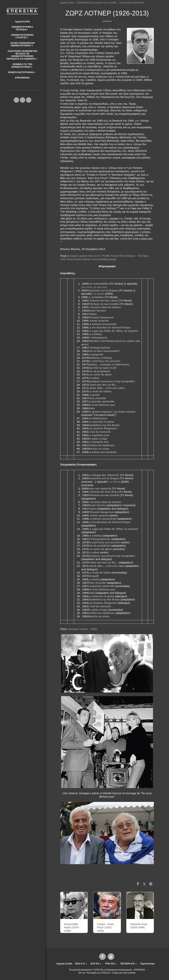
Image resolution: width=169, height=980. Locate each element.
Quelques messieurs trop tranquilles (111, 381)
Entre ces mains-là (99, 488)
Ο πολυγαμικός (98, 337)
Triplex (92, 314)
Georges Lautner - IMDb (83, 629)
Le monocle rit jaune (101, 422)
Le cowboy (95, 334)
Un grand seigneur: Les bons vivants (112, 412)
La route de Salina (100, 391)
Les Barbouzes (98, 418)
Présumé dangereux (101, 317)
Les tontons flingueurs (103, 428)
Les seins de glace (100, 374)
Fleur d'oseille (97, 398)
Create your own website (124, 973)
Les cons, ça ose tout (94, 287)
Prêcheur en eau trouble (103, 304)
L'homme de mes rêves (103, 300)
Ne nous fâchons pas (102, 405)
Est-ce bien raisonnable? (104, 351)
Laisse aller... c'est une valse (106, 388)
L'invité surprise (98, 321)
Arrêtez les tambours (101, 445)
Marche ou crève (99, 449)
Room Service (97, 311)
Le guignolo (96, 354)
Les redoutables (98, 284)
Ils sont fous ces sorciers (104, 361)
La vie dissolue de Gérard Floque (109, 327)
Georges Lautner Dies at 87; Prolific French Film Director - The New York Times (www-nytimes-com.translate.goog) (104, 257)
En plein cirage (98, 439)
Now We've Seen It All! (102, 368)
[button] (22, 28)
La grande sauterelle (101, 401)
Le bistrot (99, 294)
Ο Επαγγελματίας (99, 348)
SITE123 (106, 973)
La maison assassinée (102, 324)
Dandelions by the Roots (104, 425)
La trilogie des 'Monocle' (104, 475)
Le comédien (95, 297)
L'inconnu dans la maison (104, 307)
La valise (94, 378)
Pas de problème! (99, 371)
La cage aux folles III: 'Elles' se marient (113, 331)
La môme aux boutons (102, 452)
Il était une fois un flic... (103, 385)
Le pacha (94, 395)
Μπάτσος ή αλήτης (100, 358)
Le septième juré (99, 435)
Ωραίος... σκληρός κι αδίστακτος (109, 364)
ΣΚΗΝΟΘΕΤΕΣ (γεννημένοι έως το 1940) (97, 3)
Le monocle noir (98, 442)
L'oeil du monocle (99, 432)
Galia (91, 408)
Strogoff (93, 576)
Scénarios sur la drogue (103, 290)
